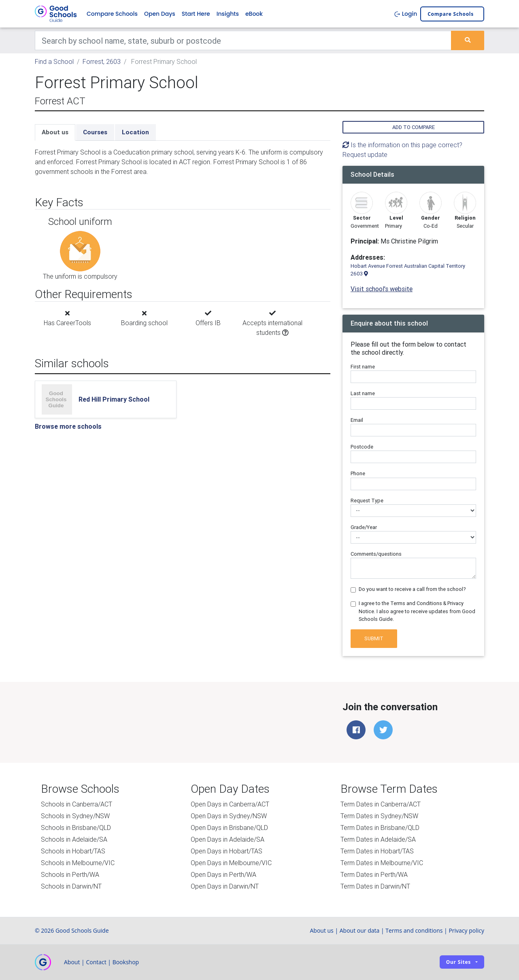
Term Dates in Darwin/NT (375, 886)
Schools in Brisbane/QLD (76, 828)
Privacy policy (466, 930)
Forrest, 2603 (102, 61)
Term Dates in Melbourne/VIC (382, 863)
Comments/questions (376, 554)
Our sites (458, 962)
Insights (228, 14)
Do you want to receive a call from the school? (412, 589)
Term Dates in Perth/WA (374, 874)
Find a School (54, 61)
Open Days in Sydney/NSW (229, 816)
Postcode (362, 447)
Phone (358, 473)
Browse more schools (68, 426)
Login (405, 14)
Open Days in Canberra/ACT (230, 804)
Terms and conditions (414, 930)
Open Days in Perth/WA (223, 874)
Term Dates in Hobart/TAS (377, 851)
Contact (96, 962)
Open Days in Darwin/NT (225, 886)
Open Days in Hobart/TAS (227, 851)
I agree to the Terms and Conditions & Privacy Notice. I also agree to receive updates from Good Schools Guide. (417, 611)
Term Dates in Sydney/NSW (379, 816)
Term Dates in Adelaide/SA (378, 839)
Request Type (367, 501)
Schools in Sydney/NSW (75, 816)
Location (135, 132)
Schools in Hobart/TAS (73, 851)
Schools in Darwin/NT (71, 886)
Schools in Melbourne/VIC (78, 863)
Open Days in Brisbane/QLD (229, 828)
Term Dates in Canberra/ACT (381, 804)
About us (55, 132)
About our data (360, 930)
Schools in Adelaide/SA (74, 839)
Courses (95, 132)
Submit (374, 638)
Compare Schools (112, 14)
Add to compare (414, 127)
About (72, 962)
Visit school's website (382, 289)
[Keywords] (243, 40)
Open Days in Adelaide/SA (228, 839)
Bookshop (126, 962)
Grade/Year (364, 527)
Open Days (160, 14)
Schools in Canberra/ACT (77, 804)
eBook (254, 14)
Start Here (196, 14)
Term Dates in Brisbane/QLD (380, 828)
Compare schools (451, 14)
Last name (363, 393)
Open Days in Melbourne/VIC (231, 863)
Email (357, 420)
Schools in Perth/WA (70, 874)
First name (363, 367)
